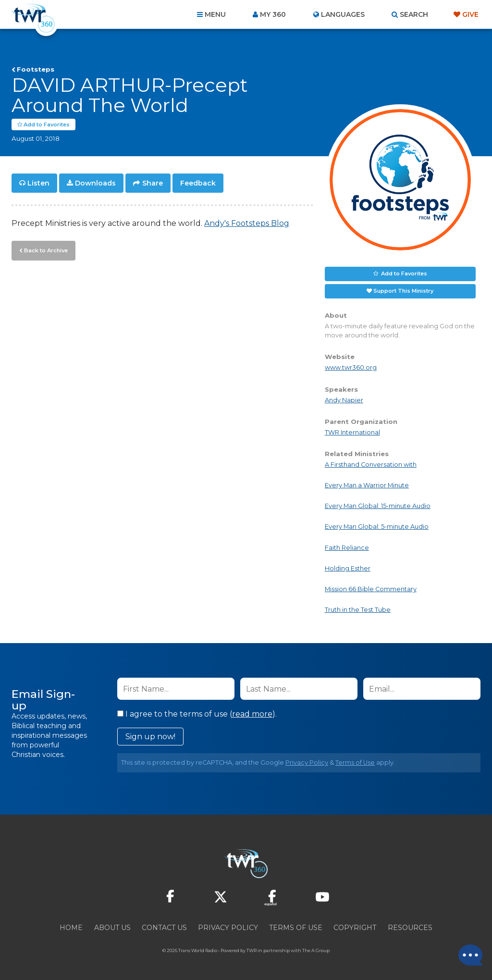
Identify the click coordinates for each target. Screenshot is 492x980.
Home (71, 928)
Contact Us (164, 928)
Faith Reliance (347, 548)
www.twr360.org (351, 368)
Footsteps (36, 69)
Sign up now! (150, 737)
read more (252, 714)
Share (153, 184)
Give (470, 14)
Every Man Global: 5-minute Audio (377, 527)
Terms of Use (355, 763)
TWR (252, 951)
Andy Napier (344, 400)
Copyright (355, 928)
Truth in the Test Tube (358, 610)
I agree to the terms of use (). (197, 714)
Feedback (198, 184)
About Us (112, 928)
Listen (38, 184)
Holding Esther (348, 569)
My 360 (273, 14)
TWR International (352, 433)
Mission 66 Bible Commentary (371, 589)
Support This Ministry (403, 291)
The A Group (316, 951)
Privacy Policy (307, 763)
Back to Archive (46, 250)
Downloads (95, 184)
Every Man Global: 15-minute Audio (378, 506)
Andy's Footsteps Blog (247, 224)
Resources (410, 928)
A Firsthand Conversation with (371, 465)
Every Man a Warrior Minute (367, 486)
